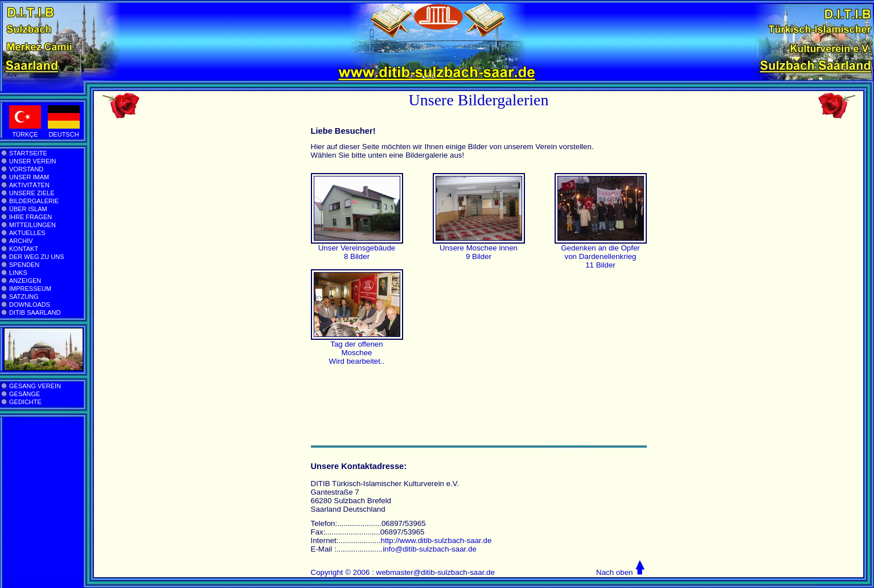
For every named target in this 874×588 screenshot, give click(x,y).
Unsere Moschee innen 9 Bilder (479, 252)
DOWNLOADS (30, 305)
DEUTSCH (63, 134)
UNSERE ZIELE (32, 193)
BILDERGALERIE (34, 201)
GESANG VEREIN (35, 386)
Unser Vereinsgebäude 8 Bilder (357, 252)
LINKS (18, 273)
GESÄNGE (24, 394)
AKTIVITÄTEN (29, 185)
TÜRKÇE (25, 134)
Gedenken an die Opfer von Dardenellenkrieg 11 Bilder (600, 256)
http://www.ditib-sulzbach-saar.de (436, 540)
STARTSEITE (28, 153)
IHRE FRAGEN (30, 217)
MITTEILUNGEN (32, 225)
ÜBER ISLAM (28, 209)
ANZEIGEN (25, 281)
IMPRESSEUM (30, 289)
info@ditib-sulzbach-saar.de (430, 549)
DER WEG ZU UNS (37, 257)
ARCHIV (21, 241)
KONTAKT (24, 249)
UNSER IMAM (29, 177)
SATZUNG (24, 297)
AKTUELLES (27, 233)
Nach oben (614, 572)
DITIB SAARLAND (35, 312)
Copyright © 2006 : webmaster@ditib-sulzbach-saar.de (403, 572)
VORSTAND (26, 169)
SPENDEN (24, 265)
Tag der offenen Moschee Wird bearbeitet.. (357, 353)
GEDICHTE (25, 402)
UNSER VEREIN (33, 161)
